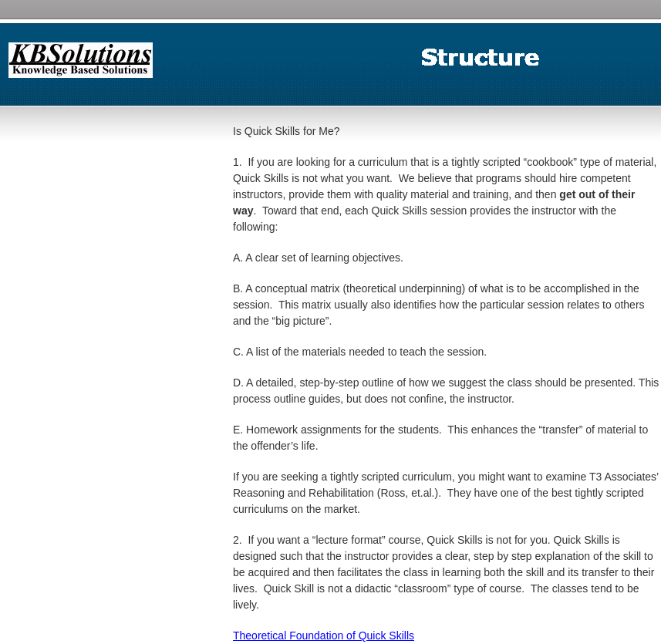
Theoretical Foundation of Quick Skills (324, 636)
